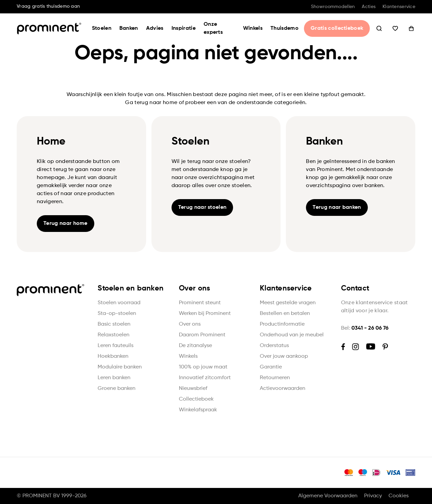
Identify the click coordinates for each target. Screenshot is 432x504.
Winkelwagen (411, 28)
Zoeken (379, 28)
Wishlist (395, 28)
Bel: (365, 328)
